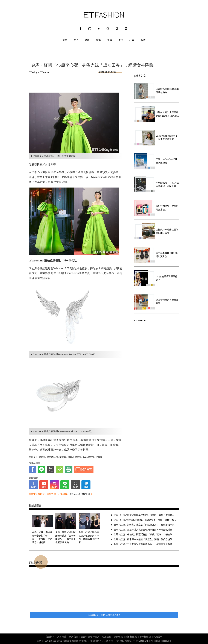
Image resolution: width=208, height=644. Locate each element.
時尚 (87, 40)
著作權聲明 (145, 637)
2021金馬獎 (89, 457)
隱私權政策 (131, 637)
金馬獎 (42, 457)
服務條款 (118, 637)
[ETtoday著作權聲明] (80, 494)
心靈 (132, 40)
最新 (65, 40)
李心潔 (99, 457)
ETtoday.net (144, 641)
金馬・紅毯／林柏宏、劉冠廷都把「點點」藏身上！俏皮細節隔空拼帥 (145, 534)
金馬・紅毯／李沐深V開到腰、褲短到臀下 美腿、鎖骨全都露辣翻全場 (145, 520)
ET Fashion (104, 15)
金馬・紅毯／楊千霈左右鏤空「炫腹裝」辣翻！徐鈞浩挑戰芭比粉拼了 (145, 539)
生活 (121, 40)
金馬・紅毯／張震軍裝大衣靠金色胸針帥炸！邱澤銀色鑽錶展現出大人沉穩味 (145, 530)
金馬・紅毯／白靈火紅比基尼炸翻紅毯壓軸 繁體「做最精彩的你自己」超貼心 (145, 515)
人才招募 (62, 637)
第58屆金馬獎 (75, 457)
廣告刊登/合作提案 (90, 637)
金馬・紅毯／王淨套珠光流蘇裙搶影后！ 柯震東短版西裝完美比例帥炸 (145, 544)
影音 (143, 40)
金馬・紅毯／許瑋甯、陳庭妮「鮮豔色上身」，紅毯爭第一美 (144, 525)
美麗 (110, 40)
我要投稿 (50, 637)
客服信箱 (107, 637)
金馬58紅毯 (52, 457)
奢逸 (98, 40)
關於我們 (73, 637)
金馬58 (63, 457)
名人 (76, 40)
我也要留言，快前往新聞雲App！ (104, 615)
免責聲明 (158, 637)
